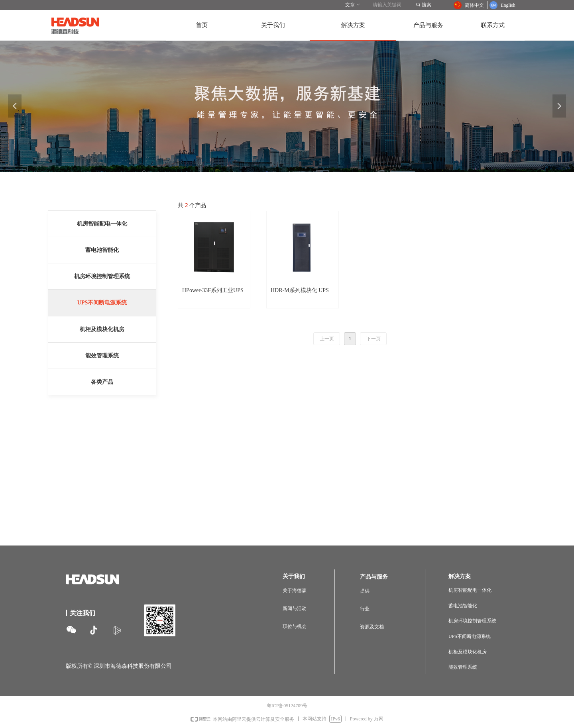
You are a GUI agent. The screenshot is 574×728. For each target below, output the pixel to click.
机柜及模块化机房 (102, 329)
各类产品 (102, 382)
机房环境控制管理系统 (102, 276)
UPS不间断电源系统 (102, 303)
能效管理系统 (102, 356)
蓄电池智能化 (102, 250)
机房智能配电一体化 (102, 224)
